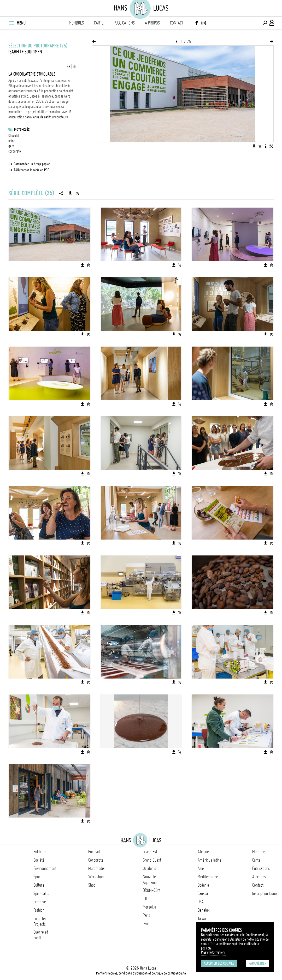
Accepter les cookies (219, 963)
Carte (99, 23)
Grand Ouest (152, 860)
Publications (124, 23)
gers (11, 146)
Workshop (96, 877)
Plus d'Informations (213, 952)
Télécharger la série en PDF (31, 170)
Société (39, 860)
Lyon (146, 924)
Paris (146, 915)
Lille (146, 899)
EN (74, 66)
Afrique (203, 852)
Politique (40, 852)
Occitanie (149, 868)
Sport (38, 877)
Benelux (204, 910)
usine (12, 141)
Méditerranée (208, 877)
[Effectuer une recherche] (265, 23)
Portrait (94, 852)
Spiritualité (42, 893)
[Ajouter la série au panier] (78, 193)
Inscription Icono (265, 893)
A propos (152, 23)
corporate (15, 151)
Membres (76, 23)
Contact (177, 23)
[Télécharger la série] (70, 193)
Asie (201, 868)
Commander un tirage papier (32, 164)
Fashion (39, 910)
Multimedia (96, 868)
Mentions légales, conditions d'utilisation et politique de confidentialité (141, 973)
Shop (92, 885)
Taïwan (203, 918)
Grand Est (150, 852)
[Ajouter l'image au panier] (260, 146)
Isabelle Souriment (26, 52)
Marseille (149, 907)
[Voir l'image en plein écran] (271, 146)
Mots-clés (22, 130)
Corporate (96, 860)
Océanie (203, 885)
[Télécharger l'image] (254, 146)
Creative (40, 902)
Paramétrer (257, 963)
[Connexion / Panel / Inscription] (272, 23)
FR (69, 66)
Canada (203, 893)
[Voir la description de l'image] (266, 146)
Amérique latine (210, 860)
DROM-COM (152, 890)
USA (201, 902)
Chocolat (14, 136)
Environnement (45, 868)
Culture (39, 885)
